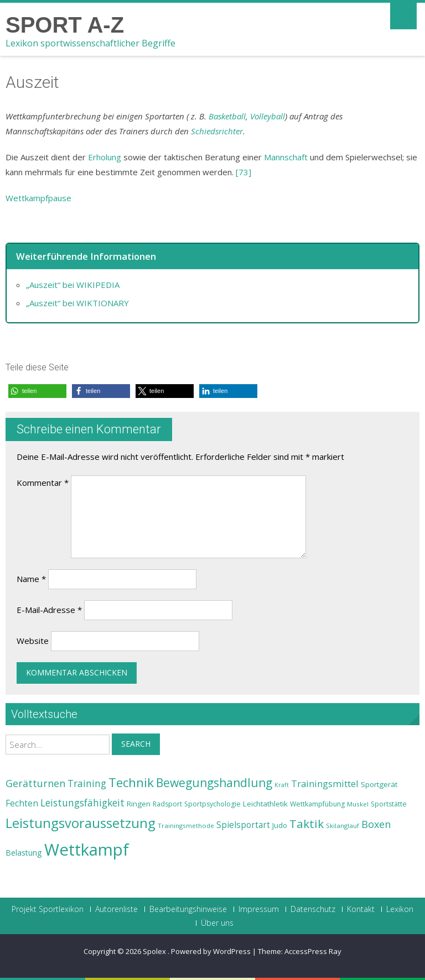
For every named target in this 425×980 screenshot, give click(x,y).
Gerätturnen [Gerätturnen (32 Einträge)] (35, 783)
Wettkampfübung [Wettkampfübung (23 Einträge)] (317, 804)
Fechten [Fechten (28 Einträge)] (22, 803)
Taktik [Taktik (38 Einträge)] (307, 824)
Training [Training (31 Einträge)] (87, 783)
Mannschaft (286, 157)
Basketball (227, 116)
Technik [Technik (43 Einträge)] (131, 782)
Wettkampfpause (38, 198)
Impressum (259, 909)
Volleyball (268, 116)
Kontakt (361, 909)
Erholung (105, 157)
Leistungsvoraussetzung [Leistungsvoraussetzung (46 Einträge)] (81, 823)
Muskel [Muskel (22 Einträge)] (358, 804)
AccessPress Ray (313, 951)
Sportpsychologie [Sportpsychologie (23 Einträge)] (212, 804)
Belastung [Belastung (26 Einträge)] (24, 853)
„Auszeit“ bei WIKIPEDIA (73, 285)
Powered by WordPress (211, 951)
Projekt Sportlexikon (48, 909)
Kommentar (43, 483)
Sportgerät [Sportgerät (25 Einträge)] (379, 784)
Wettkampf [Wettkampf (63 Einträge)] (87, 850)
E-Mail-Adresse (49, 610)
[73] (243, 172)
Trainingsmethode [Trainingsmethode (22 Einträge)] (186, 826)
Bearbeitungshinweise (188, 909)
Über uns (217, 923)
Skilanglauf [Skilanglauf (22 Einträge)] (343, 826)
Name (31, 579)
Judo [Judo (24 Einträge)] (280, 825)
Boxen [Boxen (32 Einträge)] (376, 824)
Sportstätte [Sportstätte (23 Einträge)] (389, 804)
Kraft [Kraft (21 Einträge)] (282, 785)
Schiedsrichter (217, 131)
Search (136, 744)
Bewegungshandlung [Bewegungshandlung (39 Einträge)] (214, 783)
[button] (37, 391)
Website (33, 641)
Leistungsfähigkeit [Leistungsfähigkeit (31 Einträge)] (82, 803)
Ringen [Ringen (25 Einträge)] (139, 804)
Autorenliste (116, 909)
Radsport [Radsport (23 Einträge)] (167, 804)
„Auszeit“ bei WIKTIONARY (77, 303)
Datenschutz (313, 909)
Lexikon (400, 909)
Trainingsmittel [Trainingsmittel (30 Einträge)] (325, 784)
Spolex (155, 951)
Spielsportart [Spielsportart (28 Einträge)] (243, 825)
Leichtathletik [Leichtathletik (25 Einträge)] (265, 804)
